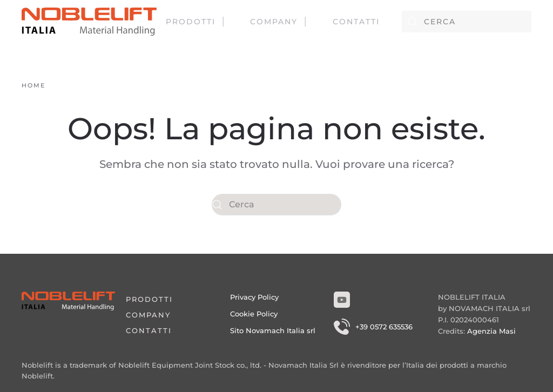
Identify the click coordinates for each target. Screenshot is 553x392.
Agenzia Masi (491, 331)
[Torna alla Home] (89, 22)
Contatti (356, 22)
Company (274, 22)
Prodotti (191, 22)
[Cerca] (467, 22)
